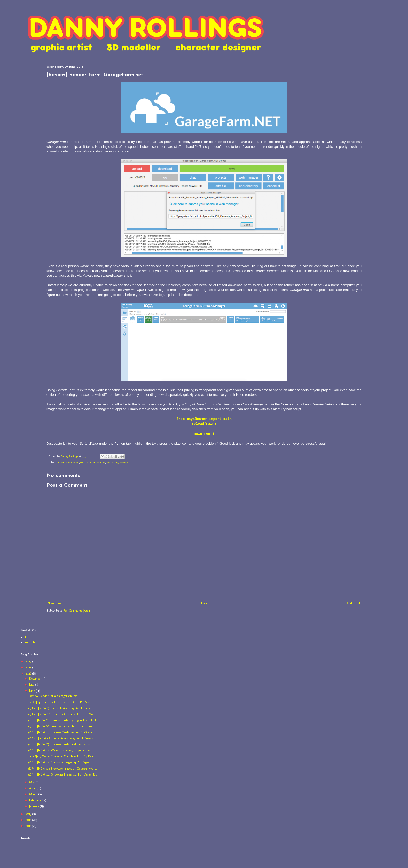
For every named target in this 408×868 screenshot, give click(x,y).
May (32, 782)
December (36, 679)
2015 (29, 814)
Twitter (29, 637)
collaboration (88, 463)
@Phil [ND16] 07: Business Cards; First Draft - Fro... (61, 744)
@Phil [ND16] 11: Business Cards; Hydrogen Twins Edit (62, 720)
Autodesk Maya (70, 463)
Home (205, 603)
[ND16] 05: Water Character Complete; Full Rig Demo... (63, 756)
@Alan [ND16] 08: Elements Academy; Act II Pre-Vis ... (62, 738)
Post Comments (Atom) (78, 611)
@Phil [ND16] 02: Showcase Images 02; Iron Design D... (63, 774)
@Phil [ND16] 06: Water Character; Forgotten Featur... (63, 750)
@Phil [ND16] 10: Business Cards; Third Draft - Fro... (61, 726)
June (32, 691)
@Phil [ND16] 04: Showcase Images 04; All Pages (59, 762)
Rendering (112, 463)
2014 (29, 820)
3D (58, 463)
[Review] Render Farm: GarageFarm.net (53, 696)
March (34, 794)
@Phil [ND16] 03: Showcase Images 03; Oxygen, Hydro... (63, 769)
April (33, 788)
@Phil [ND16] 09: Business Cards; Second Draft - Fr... (62, 732)
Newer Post (55, 603)
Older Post (354, 603)
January (34, 806)
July (32, 685)
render (101, 463)
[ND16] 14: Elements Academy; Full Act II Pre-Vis (59, 702)
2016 (29, 673)
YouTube (30, 642)
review (124, 463)
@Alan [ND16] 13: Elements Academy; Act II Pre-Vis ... (62, 708)
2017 (29, 667)
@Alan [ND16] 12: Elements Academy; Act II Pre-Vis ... (62, 714)
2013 (29, 826)
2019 (29, 661)
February (35, 800)
